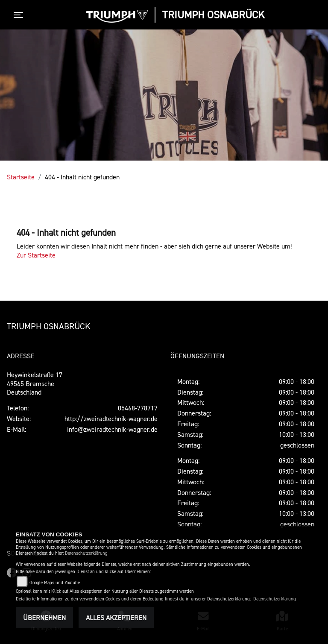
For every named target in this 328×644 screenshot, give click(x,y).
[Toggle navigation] (20, 15)
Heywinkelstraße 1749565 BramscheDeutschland (35, 383)
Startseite (21, 177)
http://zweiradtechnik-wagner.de (111, 419)
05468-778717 (138, 408)
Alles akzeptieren (116, 618)
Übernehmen (44, 618)
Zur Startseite (36, 255)
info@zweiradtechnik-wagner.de (112, 429)
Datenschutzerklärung (86, 553)
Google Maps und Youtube (55, 583)
